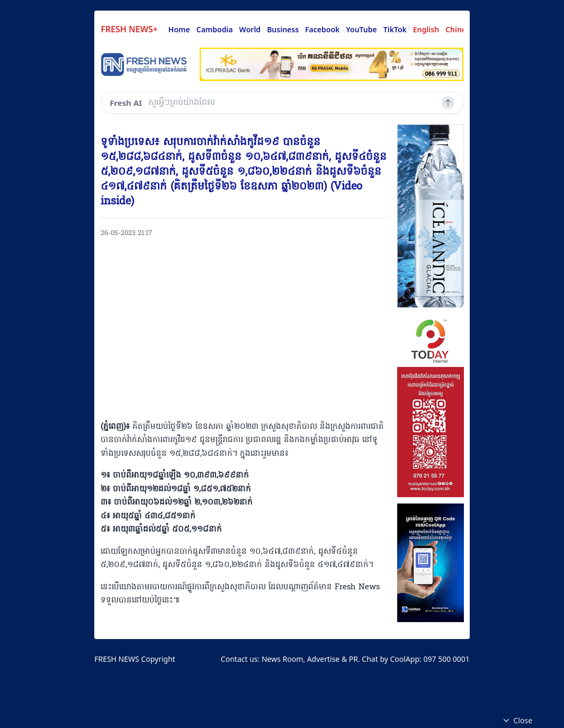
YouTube (361, 29)
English (426, 29)
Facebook (322, 29)
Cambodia (215, 29)
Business (283, 29)
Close (517, 721)
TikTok (395, 29)
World (250, 29)
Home (179, 29)
